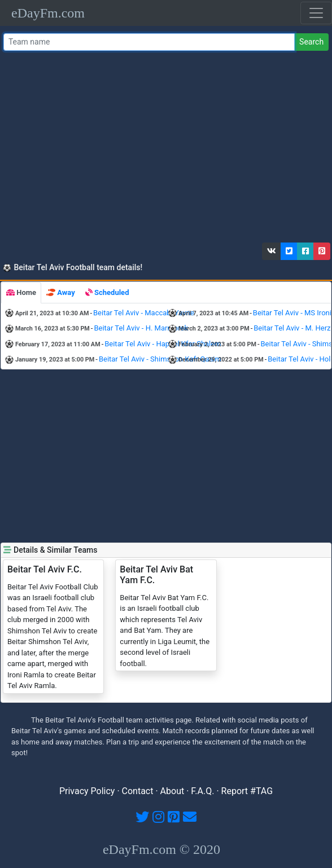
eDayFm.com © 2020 (161, 849)
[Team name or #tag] (149, 42)
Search (311, 42)
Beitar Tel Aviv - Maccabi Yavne (144, 313)
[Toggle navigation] (316, 13)
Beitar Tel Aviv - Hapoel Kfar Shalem (163, 344)
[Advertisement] (164, 149)
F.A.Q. (202, 791)
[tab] (21, 293)
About (172, 791)
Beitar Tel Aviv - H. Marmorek (141, 328)
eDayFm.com (48, 13)
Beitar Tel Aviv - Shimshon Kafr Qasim (160, 359)
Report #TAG (247, 791)
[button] (272, 251)
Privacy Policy (87, 791)
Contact (138, 791)
